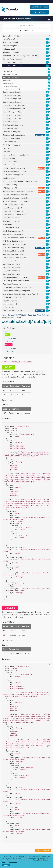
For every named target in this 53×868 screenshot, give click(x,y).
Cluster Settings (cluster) (26, 115)
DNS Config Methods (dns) (26, 125)
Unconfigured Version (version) (26, 297)
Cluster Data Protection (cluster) (26, 105)
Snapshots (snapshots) (26, 264)
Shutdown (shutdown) (26, 261)
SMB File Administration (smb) (26, 235)
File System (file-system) (26, 145)
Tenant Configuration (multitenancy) (26, 278)
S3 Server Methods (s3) (26, 228)
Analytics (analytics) (26, 46)
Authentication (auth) (26, 52)
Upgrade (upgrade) (26, 301)
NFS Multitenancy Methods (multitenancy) (26, 191)
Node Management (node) (26, 208)
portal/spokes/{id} (26, 83)
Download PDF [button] (27, 31)
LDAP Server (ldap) (26, 162)
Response (10, 341)
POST (7, 335)
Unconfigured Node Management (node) (26, 287)
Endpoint (8, 331)
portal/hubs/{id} (26, 72)
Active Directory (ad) (26, 43)
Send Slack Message (40, 7)
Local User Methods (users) (26, 175)
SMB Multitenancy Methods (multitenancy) (26, 238)
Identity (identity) (26, 158)
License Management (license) (26, 168)
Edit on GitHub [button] (26, 26)
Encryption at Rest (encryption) (26, 135)
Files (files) (26, 148)
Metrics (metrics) (26, 178)
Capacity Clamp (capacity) (26, 59)
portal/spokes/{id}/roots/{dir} (26, 89)
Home (4, 315)
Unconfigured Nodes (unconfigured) (26, 291)
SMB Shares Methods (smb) (26, 248)
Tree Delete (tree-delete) (26, 284)
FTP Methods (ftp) (26, 142)
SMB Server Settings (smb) (26, 241)
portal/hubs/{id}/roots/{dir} (26, 78)
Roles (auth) (26, 225)
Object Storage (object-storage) (26, 211)
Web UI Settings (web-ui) (26, 311)
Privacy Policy (38, 860)
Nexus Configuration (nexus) (26, 205)
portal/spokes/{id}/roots (26, 86)
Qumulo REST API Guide (26, 36)
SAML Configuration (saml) (26, 231)
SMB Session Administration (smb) (26, 244)
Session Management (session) (26, 258)
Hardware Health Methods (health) (26, 155)
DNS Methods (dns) (26, 129)
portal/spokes (26, 80)
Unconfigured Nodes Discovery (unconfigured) (26, 294)
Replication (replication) (26, 218)
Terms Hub (13, 862)
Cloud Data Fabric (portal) (26, 62)
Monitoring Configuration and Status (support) (26, 182)
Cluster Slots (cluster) (26, 122)
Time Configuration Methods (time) (26, 281)
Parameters (11, 338)
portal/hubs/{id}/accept (26, 75)
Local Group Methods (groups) (26, 172)
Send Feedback (43, 850)
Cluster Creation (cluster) (26, 92)
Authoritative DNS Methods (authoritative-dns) (26, 56)
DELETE (8, 345)
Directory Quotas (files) (26, 132)
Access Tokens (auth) (26, 39)
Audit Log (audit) (26, 49)
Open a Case (40, 12)
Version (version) (26, 307)
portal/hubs (26, 69)
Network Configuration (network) (26, 195)
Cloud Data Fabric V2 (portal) (39, 315)
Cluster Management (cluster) (26, 109)
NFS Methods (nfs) (26, 185)
